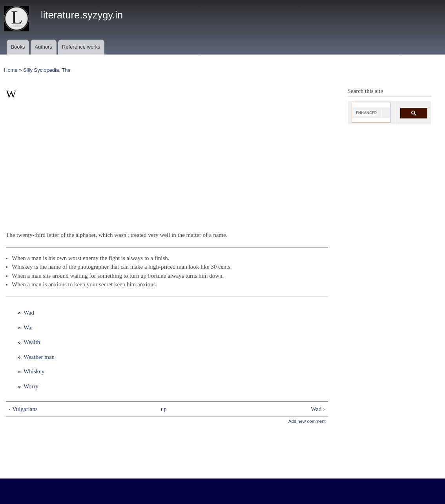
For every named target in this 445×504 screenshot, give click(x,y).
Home (11, 70)
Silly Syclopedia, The (47, 70)
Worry (31, 386)
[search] (367, 113)
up (164, 409)
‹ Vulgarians (23, 409)
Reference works (81, 47)
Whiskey (34, 371)
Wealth (32, 342)
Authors (43, 47)
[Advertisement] (167, 162)
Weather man (39, 357)
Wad (29, 313)
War (28, 328)
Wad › (318, 409)
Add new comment (307, 421)
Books (18, 47)
